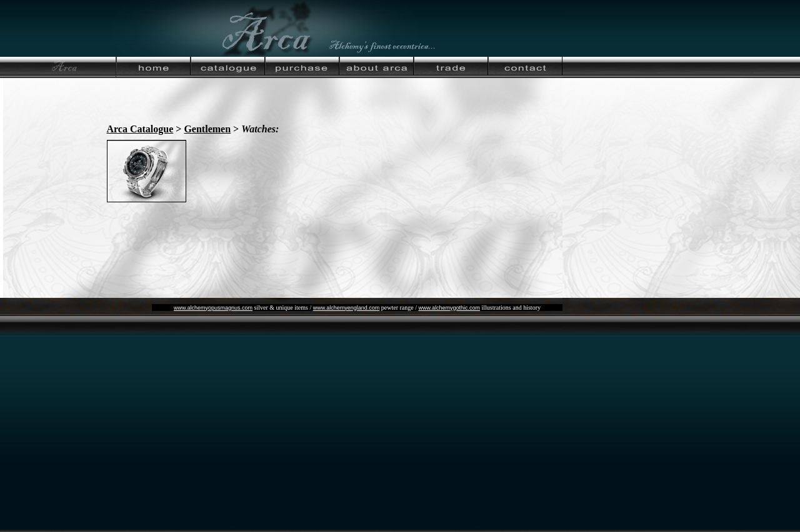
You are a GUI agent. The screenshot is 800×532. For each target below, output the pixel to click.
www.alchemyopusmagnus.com (213, 308)
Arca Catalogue (140, 129)
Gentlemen (207, 129)
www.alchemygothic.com (449, 308)
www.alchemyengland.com (347, 308)
